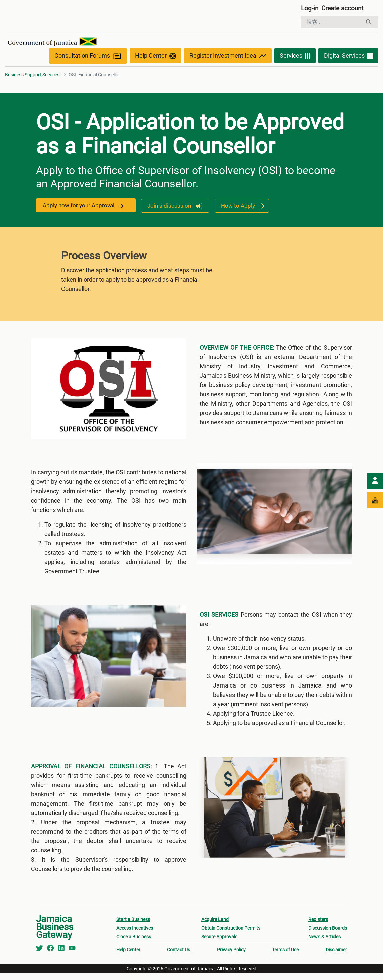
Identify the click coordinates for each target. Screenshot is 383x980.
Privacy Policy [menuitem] (231, 956)
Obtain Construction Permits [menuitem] (231, 935)
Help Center (156, 57)
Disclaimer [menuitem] (336, 956)
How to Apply (242, 207)
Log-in (310, 9)
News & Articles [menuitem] (325, 943)
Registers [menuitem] (318, 926)
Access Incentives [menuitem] (135, 935)
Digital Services (348, 57)
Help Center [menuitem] (128, 956)
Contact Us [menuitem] (179, 956)
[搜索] (332, 23)
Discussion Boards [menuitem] (328, 935)
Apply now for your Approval (84, 207)
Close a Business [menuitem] (134, 943)
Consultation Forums (88, 57)
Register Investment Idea (228, 57)
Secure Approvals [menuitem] (219, 943)
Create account (345, 9)
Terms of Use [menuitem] (285, 956)
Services (295, 57)
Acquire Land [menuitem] (215, 926)
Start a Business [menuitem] (133, 926)
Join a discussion (173, 207)
